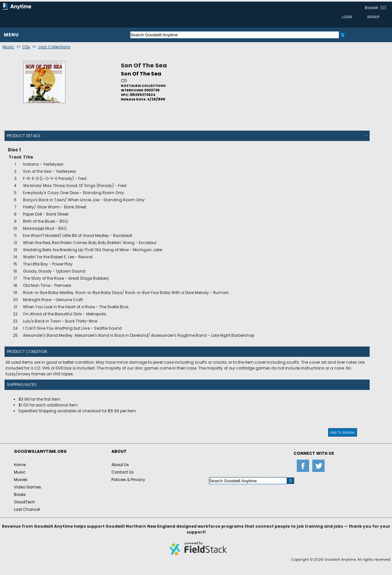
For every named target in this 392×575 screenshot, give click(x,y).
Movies (21, 480)
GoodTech (24, 502)
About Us (120, 465)
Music (8, 47)
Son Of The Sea (144, 65)
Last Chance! (27, 509)
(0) (383, 8)
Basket (371, 8)
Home (20, 465)
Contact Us (123, 472)
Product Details (24, 136)
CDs (26, 47)
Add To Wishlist (343, 432)
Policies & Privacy (128, 480)
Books (20, 494)
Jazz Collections (54, 47)
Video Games (28, 487)
